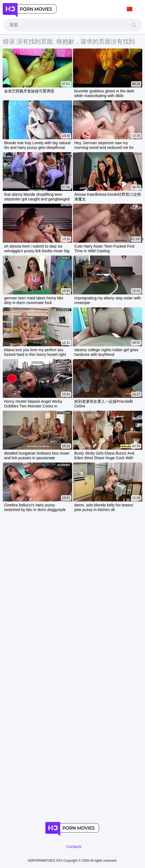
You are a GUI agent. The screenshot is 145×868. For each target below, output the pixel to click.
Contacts (74, 847)
